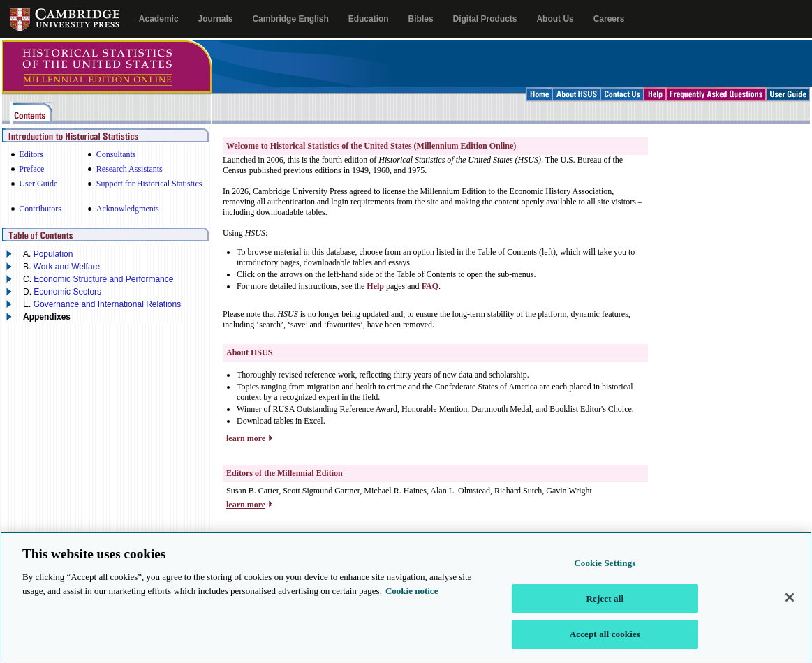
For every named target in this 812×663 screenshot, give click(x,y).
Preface (31, 169)
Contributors (40, 209)
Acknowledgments (128, 209)
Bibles (421, 19)
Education (369, 19)
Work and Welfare (67, 267)
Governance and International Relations (107, 304)
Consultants (116, 154)
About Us (555, 19)
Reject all (605, 608)
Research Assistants (130, 169)
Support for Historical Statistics (149, 184)
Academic (159, 19)
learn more (246, 438)
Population (53, 254)
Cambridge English (290, 19)
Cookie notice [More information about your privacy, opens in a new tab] (412, 599)
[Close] (790, 606)
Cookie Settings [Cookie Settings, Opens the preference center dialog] (605, 572)
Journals (215, 19)
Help (375, 286)
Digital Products (485, 19)
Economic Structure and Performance (103, 279)
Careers (609, 19)
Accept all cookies (605, 643)
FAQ (430, 286)
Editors (31, 154)
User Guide (38, 184)
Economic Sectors (67, 292)
